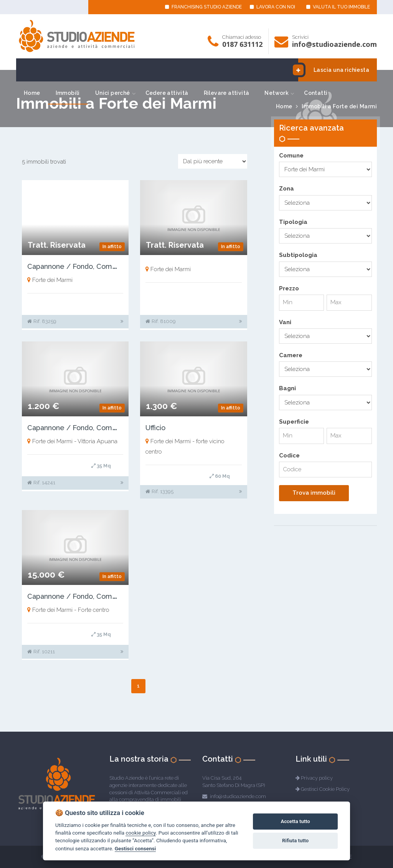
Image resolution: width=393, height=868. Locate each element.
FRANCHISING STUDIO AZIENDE (203, 7)
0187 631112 (242, 44)
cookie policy (140, 833)
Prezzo (289, 288)
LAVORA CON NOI (272, 7)
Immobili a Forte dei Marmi (339, 106)
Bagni (287, 388)
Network (277, 93)
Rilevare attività (227, 93)
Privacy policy (317, 778)
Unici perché (113, 93)
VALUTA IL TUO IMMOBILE (338, 7)
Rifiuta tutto (295, 841)
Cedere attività (167, 93)
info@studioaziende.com (334, 44)
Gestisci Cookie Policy (325, 789)
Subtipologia (298, 255)
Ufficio (155, 428)
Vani (285, 322)
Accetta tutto (295, 821)
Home (32, 93)
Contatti (316, 93)
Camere (291, 355)
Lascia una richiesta (334, 70)
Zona (286, 189)
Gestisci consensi (135, 848)
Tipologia (293, 222)
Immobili (68, 93)
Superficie (294, 422)
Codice (289, 456)
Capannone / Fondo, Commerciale (84, 266)
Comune (291, 156)
